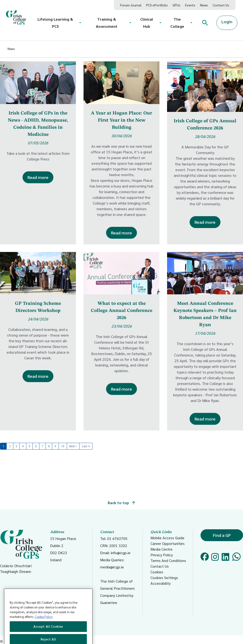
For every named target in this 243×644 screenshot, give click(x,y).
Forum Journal (131, 5)
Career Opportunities (168, 543)
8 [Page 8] (49, 446)
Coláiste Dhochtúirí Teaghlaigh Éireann (21, 552)
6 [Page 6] (36, 446)
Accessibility (161, 583)
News (204, 5)
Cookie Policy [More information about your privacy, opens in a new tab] (44, 624)
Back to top (121, 503)
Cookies (157, 572)
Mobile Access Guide (167, 538)
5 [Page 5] (29, 446)
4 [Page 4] (23, 446)
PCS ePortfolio (157, 5)
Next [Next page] (72, 446)
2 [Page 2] (10, 446)
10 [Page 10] (63, 446)
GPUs (176, 5)
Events (190, 5)
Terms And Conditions (168, 560)
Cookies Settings (164, 578)
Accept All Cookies (48, 634)
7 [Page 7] (42, 446)
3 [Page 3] (16, 446)
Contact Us (221, 5)
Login (227, 21)
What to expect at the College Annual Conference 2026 (122, 311)
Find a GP (222, 535)
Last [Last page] (84, 446)
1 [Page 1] (3, 446)
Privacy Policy (162, 555)
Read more (38, 177)
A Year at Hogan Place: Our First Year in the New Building (121, 120)
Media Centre (161, 549)
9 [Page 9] (55, 446)
